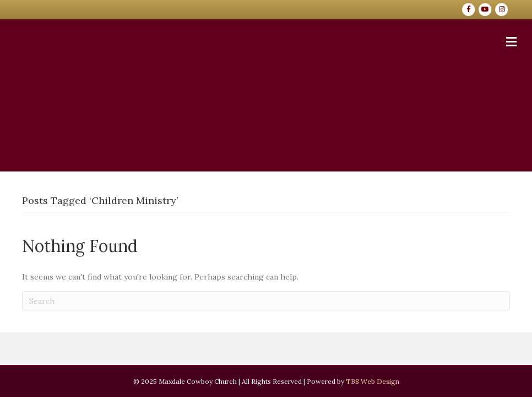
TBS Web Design (373, 381)
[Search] (266, 301)
